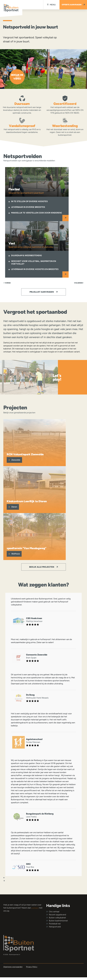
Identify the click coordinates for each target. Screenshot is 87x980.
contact (35, 908)
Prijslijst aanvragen (43, 292)
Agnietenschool (34, 739)
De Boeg (30, 695)
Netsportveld (55, 927)
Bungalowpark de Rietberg (40, 814)
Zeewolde (14, 460)
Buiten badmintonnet (58, 921)
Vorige (7, 283)
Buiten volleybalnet (57, 918)
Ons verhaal (54, 912)
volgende (79, 283)
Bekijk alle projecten (43, 567)
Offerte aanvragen (73, 5)
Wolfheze (14, 554)
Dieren (13, 507)
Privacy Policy (32, 967)
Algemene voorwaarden (13, 967)
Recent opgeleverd (57, 915)
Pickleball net (55, 924)
